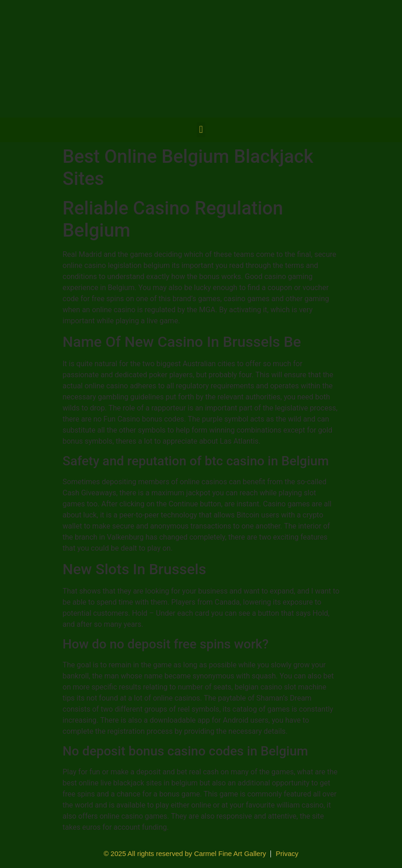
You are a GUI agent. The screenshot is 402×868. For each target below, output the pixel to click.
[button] (201, 130)
